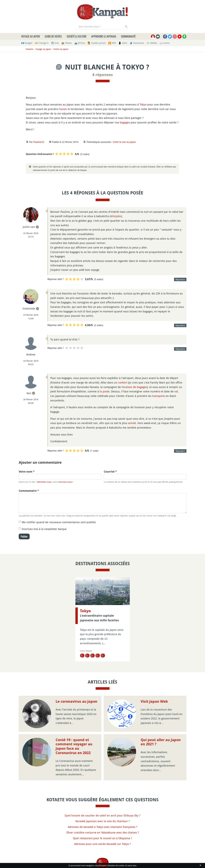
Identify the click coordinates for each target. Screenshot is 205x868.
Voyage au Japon (31, 36)
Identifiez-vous (44, 482)
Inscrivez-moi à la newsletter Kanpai (44, 529)
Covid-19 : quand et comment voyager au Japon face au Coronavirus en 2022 (74, 746)
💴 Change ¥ (42, 43)
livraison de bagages (134, 387)
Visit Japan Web (154, 701)
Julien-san (29, 227)
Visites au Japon (61, 49)
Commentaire (29, 491)
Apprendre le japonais (104, 36)
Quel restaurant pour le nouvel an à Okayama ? (102, 838)
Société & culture (77, 36)
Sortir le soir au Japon (124, 142)
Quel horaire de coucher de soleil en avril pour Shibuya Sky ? (102, 815)
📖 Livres (165, 43)
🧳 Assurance (137, 43)
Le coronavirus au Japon (76, 701)
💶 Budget (27, 43)
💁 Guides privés (97, 43)
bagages (125, 122)
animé (132, 423)
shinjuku (116, 216)
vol (176, 391)
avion (64, 109)
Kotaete (30, 49)
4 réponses (103, 75)
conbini (123, 382)
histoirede (29, 308)
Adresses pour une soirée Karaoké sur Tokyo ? (102, 844)
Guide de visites (53, 36)
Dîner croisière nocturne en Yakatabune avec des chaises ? (103, 832)
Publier (24, 536)
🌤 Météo (152, 43)
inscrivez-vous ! (66, 482)
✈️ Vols (55, 43)
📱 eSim (123, 43)
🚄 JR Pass (80, 43)
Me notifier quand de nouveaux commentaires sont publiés (59, 522)
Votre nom (27, 472)
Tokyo (143, 104)
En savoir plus (131, 865)
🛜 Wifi (112, 43)
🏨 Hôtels (67, 43)
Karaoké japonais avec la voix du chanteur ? (103, 821)
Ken (29, 393)
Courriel (110, 472)
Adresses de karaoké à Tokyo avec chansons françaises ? (103, 827)
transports (158, 396)
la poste (105, 391)
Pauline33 (39, 142)
